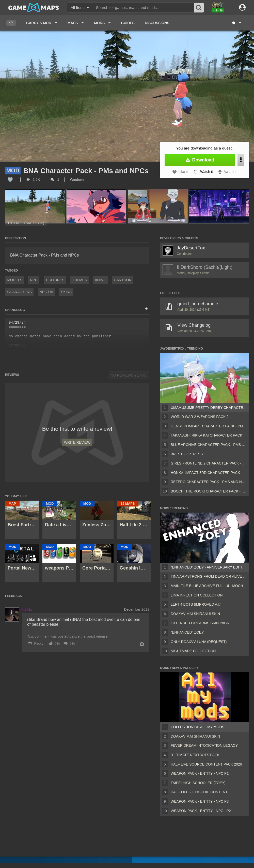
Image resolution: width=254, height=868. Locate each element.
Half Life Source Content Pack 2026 (206, 764)
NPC (34, 280)
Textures (55, 280)
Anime (100, 280)
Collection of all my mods (197, 727)
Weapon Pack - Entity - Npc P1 (200, 773)
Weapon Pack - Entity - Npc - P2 (201, 811)
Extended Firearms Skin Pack (200, 623)
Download (200, 160)
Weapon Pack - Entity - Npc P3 (200, 801)
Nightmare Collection (193, 651)
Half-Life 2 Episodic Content (199, 792)
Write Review (77, 442)
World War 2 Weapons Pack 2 (200, 417)
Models (15, 280)
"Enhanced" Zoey (187, 632)
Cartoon (123, 280)
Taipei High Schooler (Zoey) (198, 783)
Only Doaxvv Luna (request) (199, 642)
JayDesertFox (191, 248)
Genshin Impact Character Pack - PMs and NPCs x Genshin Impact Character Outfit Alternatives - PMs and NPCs (209, 426)
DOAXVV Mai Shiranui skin (195, 614)
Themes (80, 280)
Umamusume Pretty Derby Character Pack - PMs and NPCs (209, 408)
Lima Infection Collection (197, 595)
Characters (19, 292)
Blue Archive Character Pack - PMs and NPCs (209, 445)
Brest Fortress (187, 454)
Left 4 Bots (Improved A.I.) (196, 604)
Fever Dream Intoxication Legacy (204, 745)
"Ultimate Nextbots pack (195, 755)
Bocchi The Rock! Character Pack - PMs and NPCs (209, 491)
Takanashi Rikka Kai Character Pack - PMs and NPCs (209, 435)
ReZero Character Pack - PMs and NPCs (209, 482)
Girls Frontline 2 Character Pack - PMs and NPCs (209, 463)
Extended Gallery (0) (26, 223)
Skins (66, 292)
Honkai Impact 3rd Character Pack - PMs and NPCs (209, 473)
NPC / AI (46, 292)
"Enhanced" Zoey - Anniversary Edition (209, 567)
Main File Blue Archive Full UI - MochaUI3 (209, 586)
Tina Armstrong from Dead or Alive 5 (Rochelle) (209, 576)
